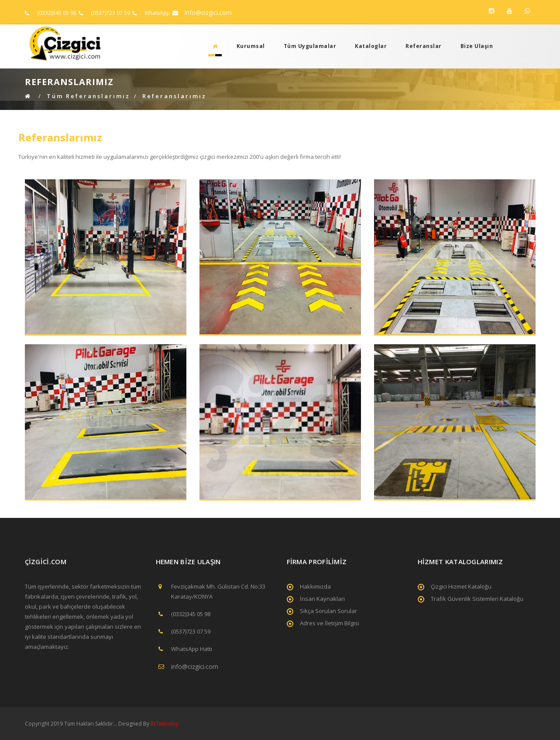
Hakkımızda (315, 586)
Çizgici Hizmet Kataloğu (461, 586)
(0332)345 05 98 (57, 13)
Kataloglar (371, 46)
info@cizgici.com (208, 12)
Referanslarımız (174, 96)
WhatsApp (157, 13)
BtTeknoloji (164, 724)
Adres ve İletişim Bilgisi (330, 623)
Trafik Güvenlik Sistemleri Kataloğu (477, 599)
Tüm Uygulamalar (310, 46)
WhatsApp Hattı (192, 649)
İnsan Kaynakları (322, 599)
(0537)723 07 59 (110, 13)
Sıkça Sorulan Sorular (328, 611)
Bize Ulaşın (477, 46)
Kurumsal (251, 46)
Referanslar (424, 46)
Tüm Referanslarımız (88, 96)
